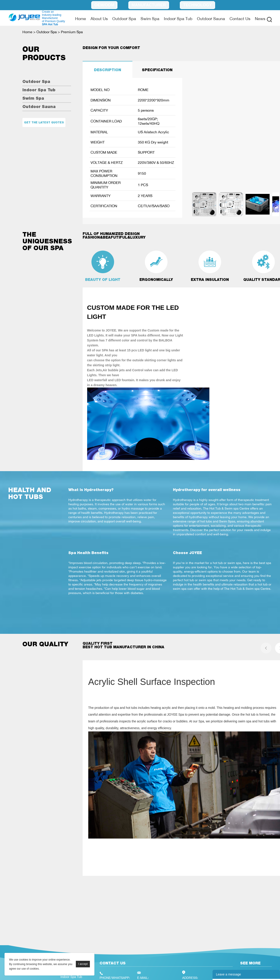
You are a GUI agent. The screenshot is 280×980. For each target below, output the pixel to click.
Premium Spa (72, 32)
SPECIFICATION (157, 70)
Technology (197, 5)
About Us (99, 19)
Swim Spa (150, 19)
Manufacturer (149, 5)
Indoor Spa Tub (178, 19)
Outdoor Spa (124, 19)
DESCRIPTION (108, 70)
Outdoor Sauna (211, 19)
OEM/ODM (104, 5)
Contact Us (240, 19)
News (260, 19)
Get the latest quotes (44, 122)
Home (81, 19)
